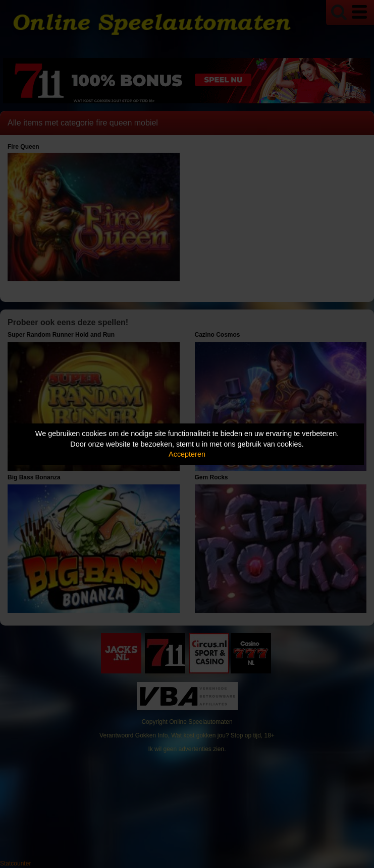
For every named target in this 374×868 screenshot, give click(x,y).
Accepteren (187, 454)
